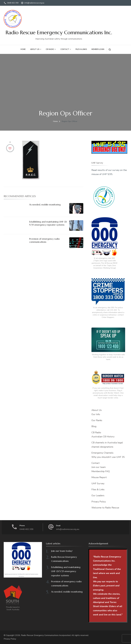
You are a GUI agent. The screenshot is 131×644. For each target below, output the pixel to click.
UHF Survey (98, 483)
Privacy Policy (99, 502)
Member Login (98, 49)
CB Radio (50, 49)
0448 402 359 (13, 3)
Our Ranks (97, 420)
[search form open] (110, 50)
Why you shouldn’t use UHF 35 (108, 457)
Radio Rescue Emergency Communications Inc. (59, 32)
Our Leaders (98, 495)
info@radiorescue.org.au (34, 3)
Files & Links (81, 49)
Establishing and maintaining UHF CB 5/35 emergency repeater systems (48, 223)
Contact (65, 49)
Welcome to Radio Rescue (105, 508)
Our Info (96, 414)
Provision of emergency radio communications (44, 240)
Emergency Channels (102, 453)
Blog (94, 426)
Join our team (99, 467)
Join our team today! (62, 551)
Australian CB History (103, 437)
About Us (35, 49)
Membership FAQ (101, 471)
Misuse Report (99, 477)
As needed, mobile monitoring (45, 205)
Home (23, 49)
